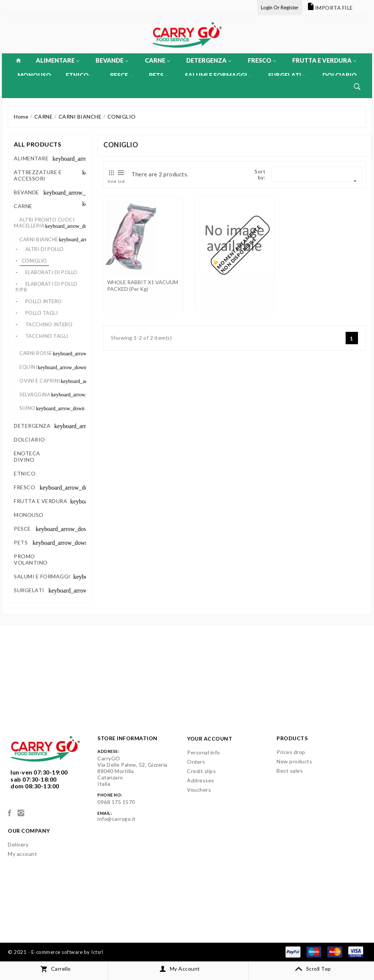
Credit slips (201, 771)
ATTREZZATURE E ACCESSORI (38, 175)
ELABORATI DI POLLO (52, 272)
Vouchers (199, 790)
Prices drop (291, 752)
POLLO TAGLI (42, 313)
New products (294, 761)
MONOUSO (34, 75)
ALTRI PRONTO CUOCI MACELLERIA (44, 223)
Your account (210, 739)
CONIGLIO (34, 261)
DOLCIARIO (340, 75)
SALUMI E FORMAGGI (218, 75)
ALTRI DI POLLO (45, 249)
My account (22, 854)
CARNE (157, 60)
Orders (196, 762)
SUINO (27, 408)
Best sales (290, 771)
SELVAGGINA (35, 395)
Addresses (201, 780)
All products (38, 144)
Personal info (204, 752)
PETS (158, 75)
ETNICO (80, 75)
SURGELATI (287, 75)
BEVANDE (112, 60)
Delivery (18, 844)
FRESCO (262, 60)
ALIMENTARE (57, 60)
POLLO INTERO (44, 301)
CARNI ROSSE (36, 353)
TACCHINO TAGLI (47, 336)
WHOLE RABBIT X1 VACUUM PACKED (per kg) (143, 285)
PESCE (121, 75)
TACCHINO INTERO (49, 324)
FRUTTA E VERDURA (324, 60)
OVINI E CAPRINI (40, 381)
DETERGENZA (209, 60)
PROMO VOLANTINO (31, 559)
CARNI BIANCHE (39, 239)
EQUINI (28, 367)
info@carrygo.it (117, 819)
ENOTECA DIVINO (27, 456)
